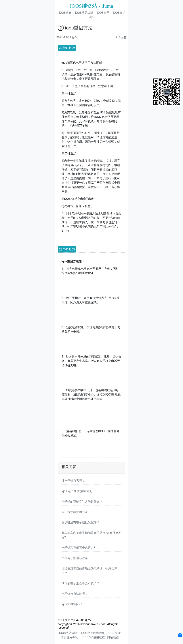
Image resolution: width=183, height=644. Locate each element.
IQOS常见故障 (84, 13)
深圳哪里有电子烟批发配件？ (81, 522)
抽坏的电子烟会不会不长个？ (81, 583)
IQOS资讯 (103, 13)
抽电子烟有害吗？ (73, 481)
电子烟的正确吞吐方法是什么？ (82, 502)
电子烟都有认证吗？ (75, 594)
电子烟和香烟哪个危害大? (78, 548)
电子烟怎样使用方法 (75, 512)
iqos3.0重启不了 (72, 604)
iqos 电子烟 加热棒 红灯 (77, 491)
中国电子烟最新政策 (75, 558)
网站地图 (113, 637)
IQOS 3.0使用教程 (93, 637)
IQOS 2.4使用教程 (92, 633)
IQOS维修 (65, 13)
